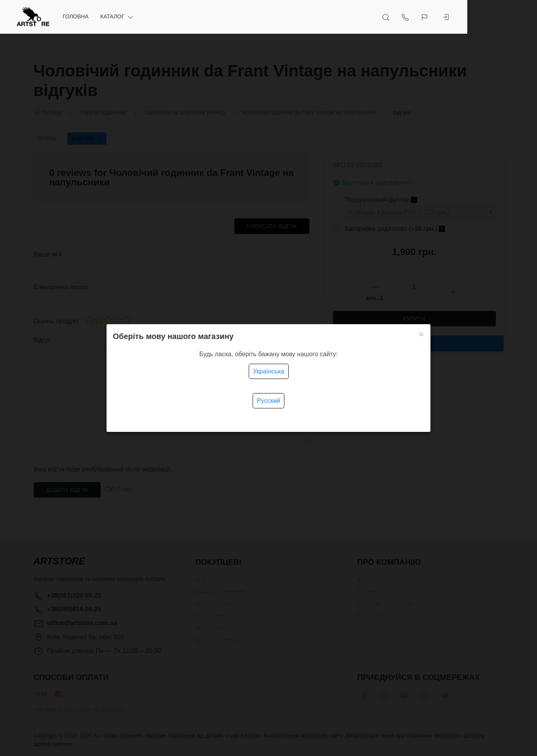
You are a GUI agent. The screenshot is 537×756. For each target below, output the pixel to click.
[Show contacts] (457, 17)
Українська (269, 371)
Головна (93, 16)
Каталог (135, 17)
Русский (268, 401)
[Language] (478, 17)
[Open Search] (438, 17)
